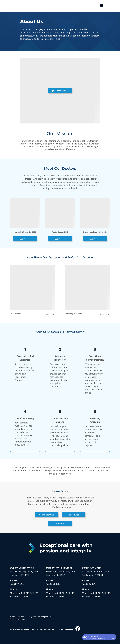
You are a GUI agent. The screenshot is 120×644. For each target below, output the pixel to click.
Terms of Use (37, 629)
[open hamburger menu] (102, 6)
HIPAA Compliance (65, 629)
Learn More (25, 239)
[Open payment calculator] (99, 637)
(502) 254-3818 (53, 584)
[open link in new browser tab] (78, 629)
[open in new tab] (24, 573)
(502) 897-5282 (17, 584)
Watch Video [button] (60, 91)
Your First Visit (47, 515)
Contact (60, 523)
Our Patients (15, 314)
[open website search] (95, 6)
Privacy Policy (50, 629)
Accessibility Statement (19, 629)
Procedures (73, 515)
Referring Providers (73, 314)
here (68, 474)
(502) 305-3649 (89, 584)
